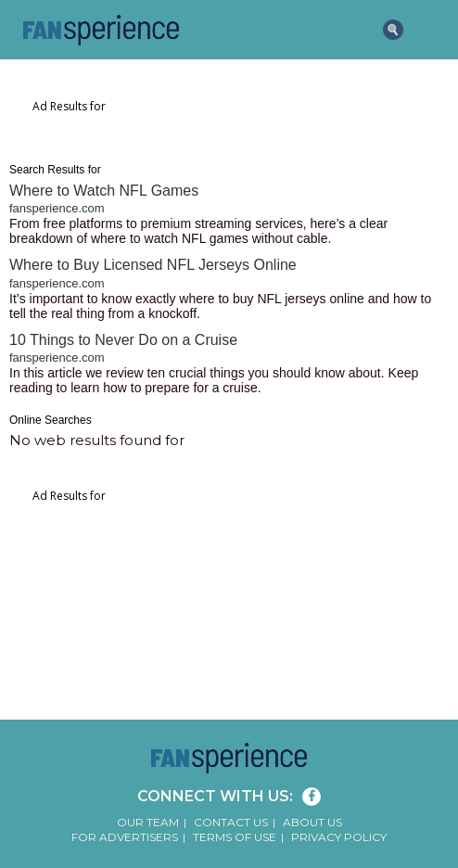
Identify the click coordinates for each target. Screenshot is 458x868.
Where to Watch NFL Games (104, 191)
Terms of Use (235, 837)
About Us (312, 822)
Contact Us (231, 822)
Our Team (148, 822)
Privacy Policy (339, 837)
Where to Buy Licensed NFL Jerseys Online (153, 265)
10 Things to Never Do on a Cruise (123, 340)
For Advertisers (125, 837)
